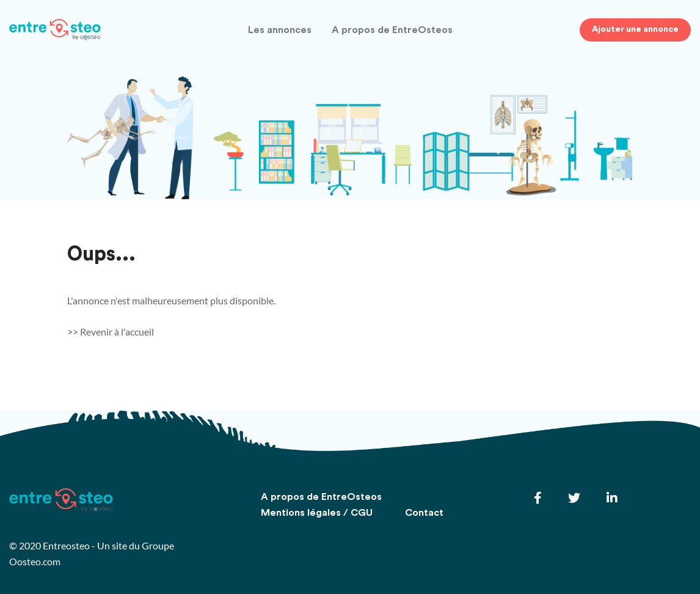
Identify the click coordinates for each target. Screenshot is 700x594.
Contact (424, 513)
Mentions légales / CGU (317, 513)
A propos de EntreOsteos (392, 31)
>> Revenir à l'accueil (111, 332)
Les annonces (280, 31)
